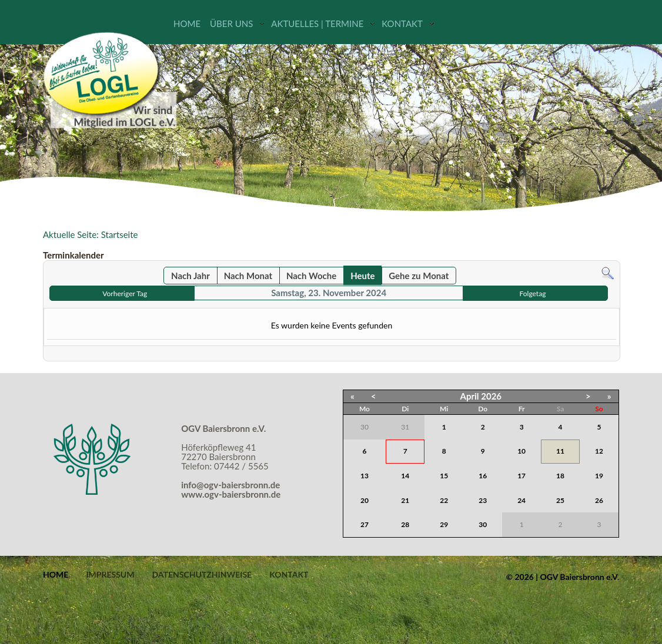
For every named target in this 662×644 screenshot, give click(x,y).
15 (444, 476)
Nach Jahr (190, 276)
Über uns (231, 24)
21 (405, 500)
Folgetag (533, 294)
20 (365, 500)
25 (560, 500)
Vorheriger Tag (125, 294)
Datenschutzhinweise (202, 575)
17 (521, 476)
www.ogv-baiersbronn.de (231, 494)
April (470, 396)
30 (483, 524)
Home (187, 24)
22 (444, 500)
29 (444, 524)
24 (521, 500)
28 (405, 524)
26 (599, 500)
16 (483, 476)
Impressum (110, 575)
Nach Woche (311, 276)
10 (521, 451)
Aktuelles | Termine (317, 24)
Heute (362, 276)
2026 (491, 396)
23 (483, 500)
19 (599, 476)
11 (560, 451)
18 (560, 476)
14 (405, 476)
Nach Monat (248, 276)
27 (365, 524)
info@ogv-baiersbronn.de (230, 485)
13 (365, 476)
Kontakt (402, 24)
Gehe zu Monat (419, 276)
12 (599, 451)
